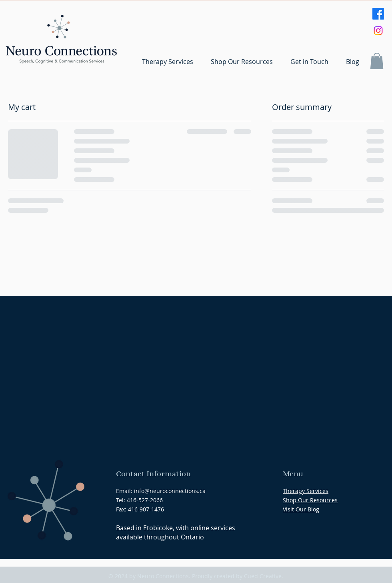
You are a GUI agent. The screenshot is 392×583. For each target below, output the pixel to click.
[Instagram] (378, 31)
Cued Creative (263, 576)
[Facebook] (378, 14)
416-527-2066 (145, 500)
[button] (377, 61)
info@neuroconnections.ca (170, 491)
